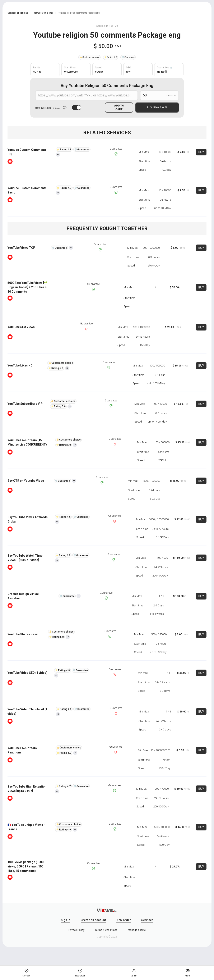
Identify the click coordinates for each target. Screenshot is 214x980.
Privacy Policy (76, 930)
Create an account (93, 920)
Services (147, 920)
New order (124, 920)
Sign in (66, 920)
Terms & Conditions (106, 930)
